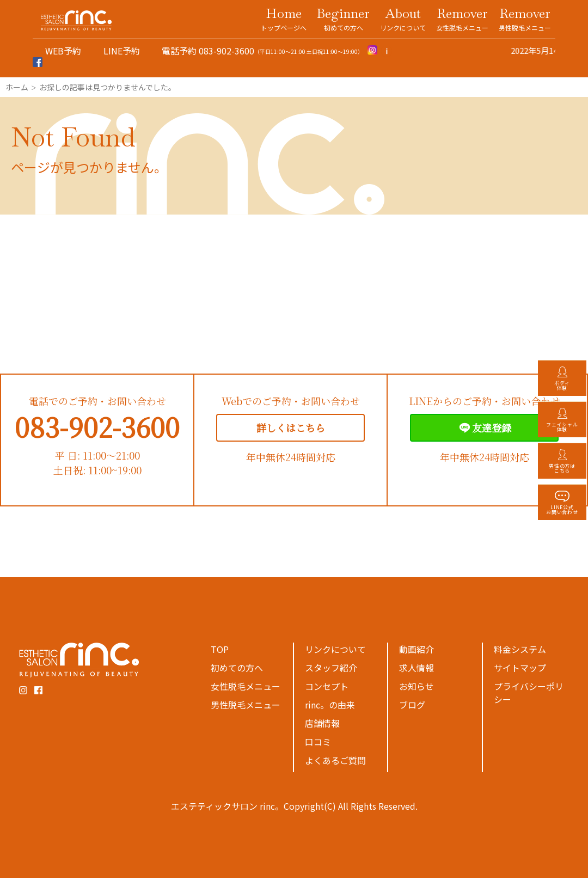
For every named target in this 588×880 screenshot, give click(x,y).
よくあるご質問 (335, 762)
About (403, 19)
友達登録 (484, 430)
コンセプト (327, 688)
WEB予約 (63, 51)
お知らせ (416, 688)
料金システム (520, 651)
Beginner (343, 19)
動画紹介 (416, 651)
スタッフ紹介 (331, 670)
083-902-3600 (97, 429)
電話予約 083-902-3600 (208, 51)
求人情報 (416, 670)
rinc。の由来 (330, 707)
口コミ (318, 744)
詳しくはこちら (291, 430)
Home (284, 19)
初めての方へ (237, 670)
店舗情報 (322, 725)
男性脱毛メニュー (246, 707)
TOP (220, 651)
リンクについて (335, 651)
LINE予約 (122, 51)
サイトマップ (520, 670)
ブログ (412, 707)
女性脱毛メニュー (246, 688)
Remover (462, 19)
